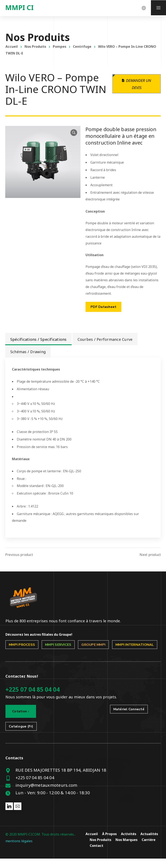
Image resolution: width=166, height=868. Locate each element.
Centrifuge (82, 46)
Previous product (19, 555)
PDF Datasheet (103, 307)
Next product (150, 555)
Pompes (60, 46)
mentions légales (19, 841)
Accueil (12, 46)
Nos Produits (35, 46)
